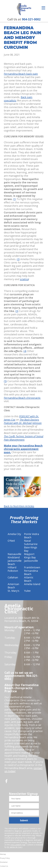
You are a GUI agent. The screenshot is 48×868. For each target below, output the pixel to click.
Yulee (27, 591)
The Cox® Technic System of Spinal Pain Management (24, 438)
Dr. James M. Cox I (15, 847)
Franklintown (32, 567)
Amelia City (14, 534)
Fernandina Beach (31, 572)
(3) (17, 311)
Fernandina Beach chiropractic (22, 398)
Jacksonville (31, 561)
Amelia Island (32, 584)
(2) (18, 259)
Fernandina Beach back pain (21, 74)
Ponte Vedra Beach (31, 536)
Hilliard (12, 567)
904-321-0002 (31, 19)
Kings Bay (30, 557)
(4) (25, 351)
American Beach (13, 586)
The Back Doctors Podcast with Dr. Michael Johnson (23, 421)
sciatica (24, 279)
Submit (24, 820)
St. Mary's (14, 591)
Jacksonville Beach (15, 562)
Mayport (29, 554)
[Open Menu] (43, 8)
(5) (5, 381)
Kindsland (14, 557)
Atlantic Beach (29, 579)
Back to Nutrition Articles (19, 506)
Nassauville (14, 554)
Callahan (13, 577)
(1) (15, 199)
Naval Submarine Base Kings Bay (31, 546)
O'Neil (11, 541)
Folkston (13, 571)
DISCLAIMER (16, 845)
